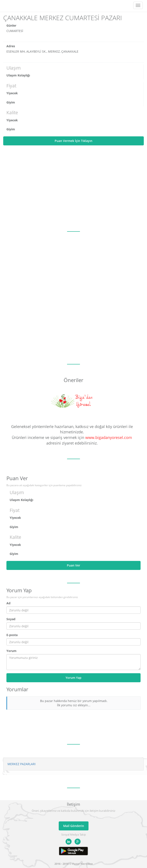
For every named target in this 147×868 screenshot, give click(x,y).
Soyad (11, 619)
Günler (11, 25)
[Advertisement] (73, 188)
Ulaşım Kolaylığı (18, 75)
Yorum (11, 651)
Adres (11, 46)
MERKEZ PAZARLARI (22, 764)
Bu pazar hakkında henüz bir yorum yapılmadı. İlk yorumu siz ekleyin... (74, 703)
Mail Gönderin (74, 826)
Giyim (11, 102)
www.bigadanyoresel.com (109, 437)
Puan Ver (73, 565)
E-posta (12, 635)
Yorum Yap (73, 678)
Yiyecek (12, 93)
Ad (8, 603)
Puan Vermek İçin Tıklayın (73, 141)
